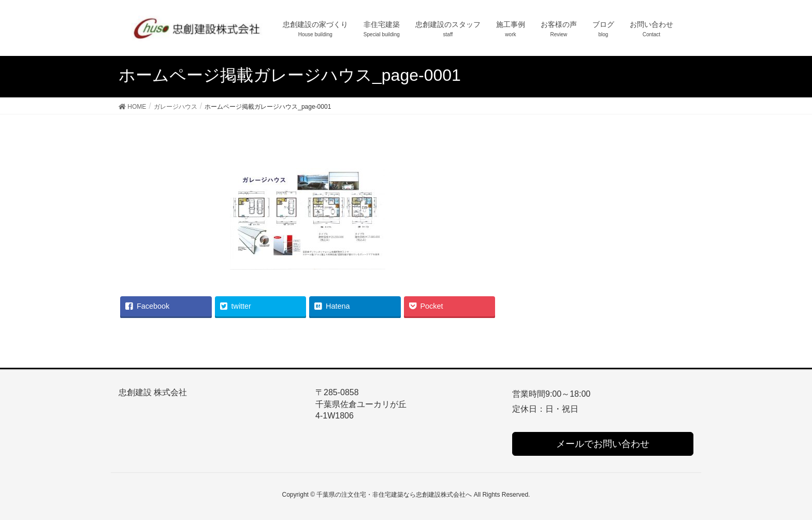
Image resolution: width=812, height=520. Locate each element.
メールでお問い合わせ (603, 444)
